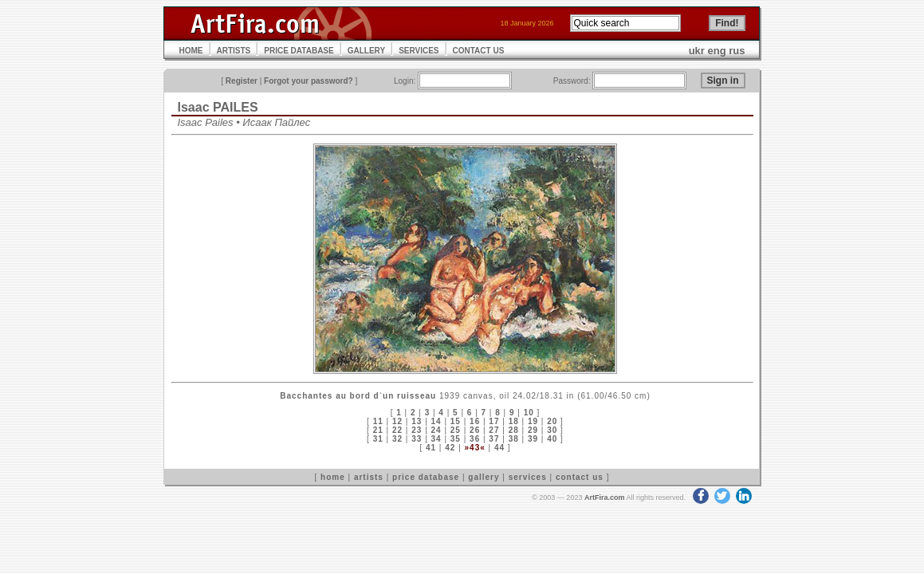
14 (436, 421)
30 (552, 430)
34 (436, 439)
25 (456, 430)
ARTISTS (234, 51)
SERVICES (419, 51)
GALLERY (366, 51)
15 (456, 421)
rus (737, 51)
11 (378, 421)
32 (397, 439)
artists (369, 477)
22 (397, 430)
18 (514, 421)
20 (552, 421)
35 (456, 439)
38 (514, 439)
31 (378, 439)
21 (378, 430)
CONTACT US (479, 51)
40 (552, 439)
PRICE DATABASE (299, 51)
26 (475, 430)
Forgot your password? (309, 81)
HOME (191, 51)
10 (529, 413)
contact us (580, 477)
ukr (697, 51)
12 (397, 421)
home (333, 477)
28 (514, 430)
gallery (484, 477)
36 (475, 439)
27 (494, 430)
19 (533, 421)
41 (431, 448)
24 (436, 430)
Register (242, 81)
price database (426, 477)
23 (417, 430)
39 (533, 439)
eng (717, 51)
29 (533, 430)
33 (417, 439)
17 (494, 421)
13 (417, 421)
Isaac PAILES (218, 107)
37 (494, 439)
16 (475, 421)
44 (499, 448)
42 (450, 448)
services (528, 477)
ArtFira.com (605, 497)
